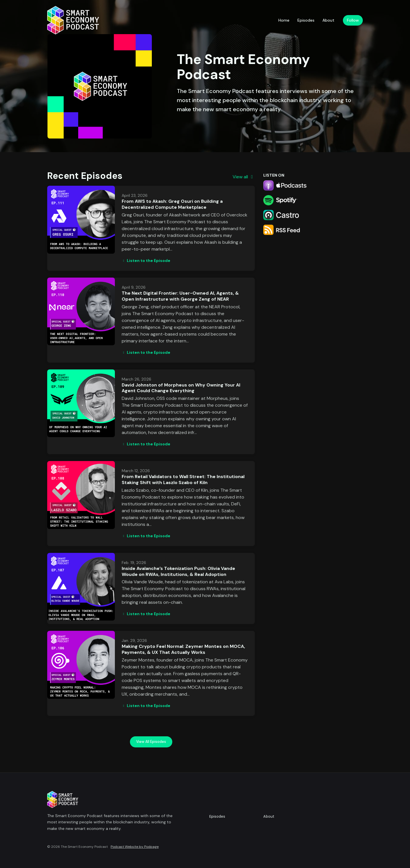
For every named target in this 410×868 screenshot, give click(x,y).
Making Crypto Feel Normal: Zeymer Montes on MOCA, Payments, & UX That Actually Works (183, 649)
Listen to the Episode (146, 261)
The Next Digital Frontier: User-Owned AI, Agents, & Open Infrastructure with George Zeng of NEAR (180, 296)
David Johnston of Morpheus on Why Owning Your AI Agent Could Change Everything (181, 388)
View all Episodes (151, 742)
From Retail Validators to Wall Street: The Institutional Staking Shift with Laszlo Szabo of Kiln (183, 480)
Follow (353, 20)
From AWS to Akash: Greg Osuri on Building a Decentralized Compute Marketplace (172, 204)
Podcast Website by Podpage (135, 847)
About (328, 20)
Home (284, 20)
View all (244, 177)
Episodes (306, 20)
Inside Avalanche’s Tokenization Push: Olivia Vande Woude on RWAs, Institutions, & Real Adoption (178, 571)
